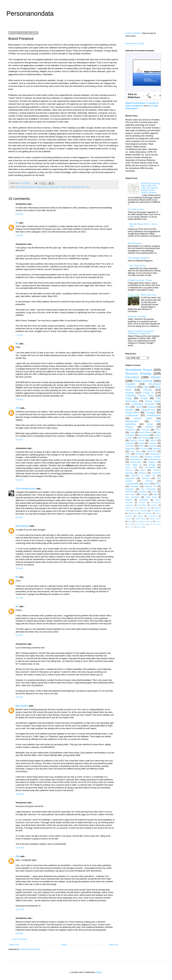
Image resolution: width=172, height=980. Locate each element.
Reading (130, 393)
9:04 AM (19, 568)
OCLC (158, 430)
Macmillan (134, 486)
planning (140, 527)
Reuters (129, 500)
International (144, 435)
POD (130, 521)
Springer (152, 465)
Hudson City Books (134, 33)
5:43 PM (19, 934)
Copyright (130, 384)
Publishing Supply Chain (139, 396)
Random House (137, 440)
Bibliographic (132, 421)
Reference (130, 446)
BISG (143, 470)
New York (147, 508)
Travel (138, 407)
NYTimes (144, 449)
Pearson (152, 407)
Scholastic (144, 500)
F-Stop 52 (148, 393)
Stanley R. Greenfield (137, 317)
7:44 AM (19, 400)
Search (153, 440)
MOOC (158, 484)
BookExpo (140, 454)
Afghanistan (133, 513)
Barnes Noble (21, 187)
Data (146, 387)
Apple (141, 443)
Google (45, 187)
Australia (149, 481)
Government (153, 516)
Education (132, 377)
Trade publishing (73, 187)
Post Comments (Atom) (30, 949)
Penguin (63, 187)
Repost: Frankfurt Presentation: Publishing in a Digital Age (141, 332)
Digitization (130, 478)
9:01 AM (19, 518)
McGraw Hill (150, 486)
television (143, 492)
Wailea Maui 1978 (149, 295)
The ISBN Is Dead (136, 209)
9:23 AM (19, 635)
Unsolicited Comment (143, 404)
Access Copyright (141, 511)
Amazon (130, 427)
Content (149, 427)
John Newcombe (155, 524)
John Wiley (135, 451)
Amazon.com (148, 410)
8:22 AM (19, 440)
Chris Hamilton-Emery (26, 489)
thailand (154, 505)
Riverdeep (142, 505)
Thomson (145, 430)
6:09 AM (19, 214)
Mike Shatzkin (22, 706)
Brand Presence (135, 243)
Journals (153, 443)
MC (17, 344)
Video (128, 454)
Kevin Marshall (22, 526)
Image (129, 398)
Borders (129, 410)
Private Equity (153, 401)
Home (64, 945)
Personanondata (30, 13)
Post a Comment (20, 939)
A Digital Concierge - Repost (140, 280)
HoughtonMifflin (132, 484)
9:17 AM (19, 598)
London (128, 519)
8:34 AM (19, 480)
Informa (147, 484)
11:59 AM (20, 848)
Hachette (129, 492)
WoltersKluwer (155, 459)
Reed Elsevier (147, 513)
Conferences (132, 415)
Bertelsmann (136, 462)
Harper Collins (155, 519)
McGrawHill (150, 467)
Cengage (150, 413)
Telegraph (130, 489)
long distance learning (144, 521)
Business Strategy (34, 187)
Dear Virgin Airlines (138, 266)
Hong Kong (151, 497)
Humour (157, 438)
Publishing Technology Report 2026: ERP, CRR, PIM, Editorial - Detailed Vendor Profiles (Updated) (151, 188)
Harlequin (129, 443)
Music (150, 424)
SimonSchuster (136, 459)
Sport (142, 446)
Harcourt (129, 470)
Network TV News (133, 508)
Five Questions (132, 497)
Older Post (113, 945)
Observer (146, 478)
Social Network (146, 432)
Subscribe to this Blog (135, 44)
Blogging (152, 462)
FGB (18, 408)
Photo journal (143, 381)
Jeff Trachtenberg (140, 524)
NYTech (142, 503)
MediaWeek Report (139, 370)
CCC (154, 492)
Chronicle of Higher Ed (143, 476)
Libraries (148, 390)
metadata (157, 449)
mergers (144, 494)
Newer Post (14, 945)
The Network (156, 511)
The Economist (148, 489)
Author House (140, 519)
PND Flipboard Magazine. (139, 258)
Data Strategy (143, 438)
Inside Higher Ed (134, 465)
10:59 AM (20, 794)
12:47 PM (20, 910)
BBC (155, 494)
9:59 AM (19, 697)
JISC (129, 524)
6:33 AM (19, 235)
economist (156, 473)
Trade (132, 432)
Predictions (130, 430)
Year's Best (85, 187)
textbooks (134, 457)
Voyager (140, 516)
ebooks (156, 377)
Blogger (99, 972)
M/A (127, 407)
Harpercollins (54, 187)
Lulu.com (131, 527)
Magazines (130, 449)
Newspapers (155, 454)
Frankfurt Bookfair (153, 457)
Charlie (158, 521)
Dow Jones (130, 494)
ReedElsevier (154, 415)
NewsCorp (151, 451)
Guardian (153, 446)
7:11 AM (19, 335)
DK (17, 223)
